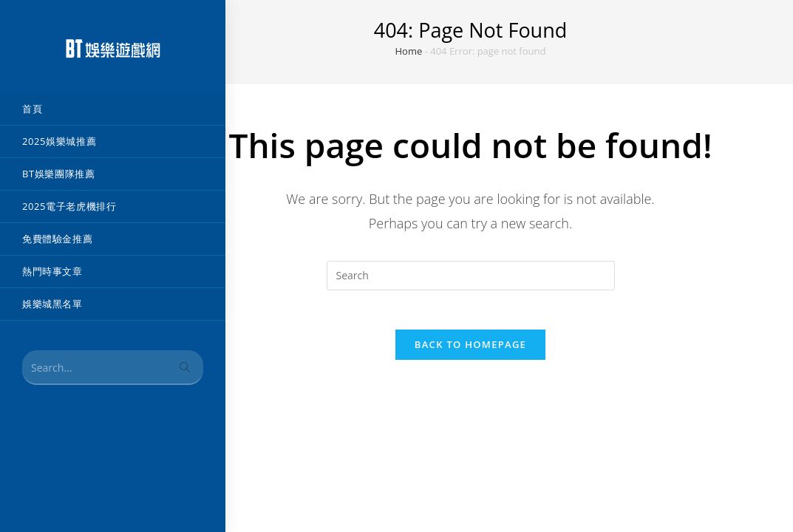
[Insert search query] (471, 276)
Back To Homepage (470, 350)
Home (409, 51)
